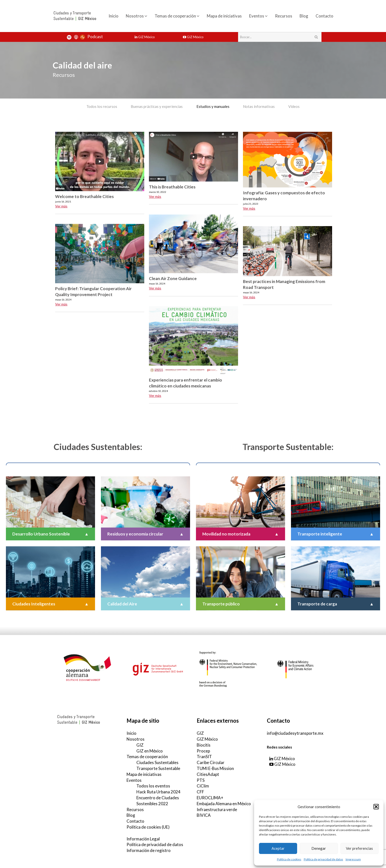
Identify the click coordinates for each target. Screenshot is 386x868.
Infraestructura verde (217, 809)
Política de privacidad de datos (323, 859)
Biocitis (204, 745)
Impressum (353, 859)
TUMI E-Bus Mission (215, 768)
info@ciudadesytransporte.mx (295, 733)
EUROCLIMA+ (210, 797)
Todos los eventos (153, 786)
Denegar (319, 848)
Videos (295, 106)
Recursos (284, 16)
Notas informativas (259, 106)
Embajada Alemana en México (224, 803)
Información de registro (149, 850)
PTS (201, 780)
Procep (203, 751)
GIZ (140, 745)
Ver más (61, 206)
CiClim (203, 786)
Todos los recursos (101, 106)
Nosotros (137, 16)
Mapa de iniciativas (224, 16)
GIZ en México (150, 751)
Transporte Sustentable (158, 768)
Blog (304, 16)
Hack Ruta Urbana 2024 (158, 792)
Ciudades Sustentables (157, 762)
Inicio (113, 16)
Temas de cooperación (177, 16)
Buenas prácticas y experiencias (156, 106)
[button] (376, 807)
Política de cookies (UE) (148, 827)
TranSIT (204, 756)
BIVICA (204, 815)
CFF (200, 792)
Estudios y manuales (213, 106)
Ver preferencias (359, 848)
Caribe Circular (211, 762)
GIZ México (145, 37)
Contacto (324, 16)
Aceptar (278, 848)
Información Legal (143, 838)
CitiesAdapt (208, 774)
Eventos (258, 16)
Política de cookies (289, 859)
